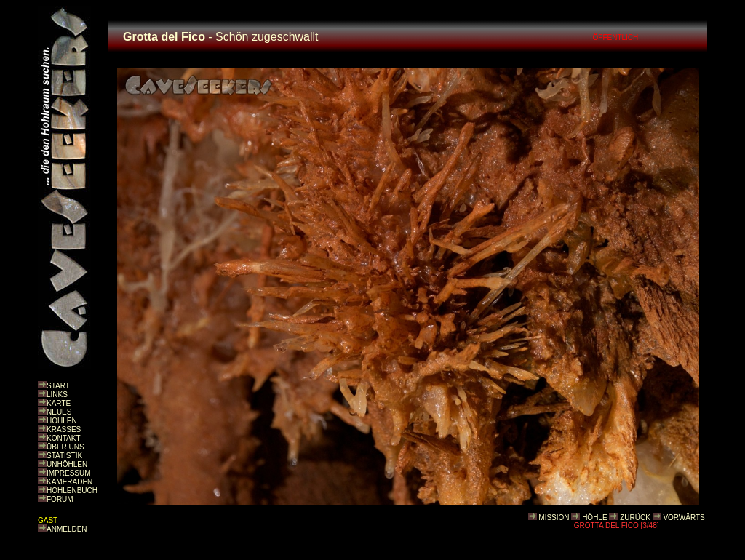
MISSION (554, 517)
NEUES (59, 412)
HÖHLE (594, 517)
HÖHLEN (62, 421)
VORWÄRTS (684, 517)
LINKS (57, 395)
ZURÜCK (635, 517)
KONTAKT (63, 438)
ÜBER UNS (65, 447)
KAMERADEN (69, 482)
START (58, 386)
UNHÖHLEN (67, 464)
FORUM (60, 499)
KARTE (59, 403)
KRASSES (64, 429)
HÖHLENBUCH (72, 491)
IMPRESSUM (69, 473)
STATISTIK (64, 456)
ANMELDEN (67, 529)
